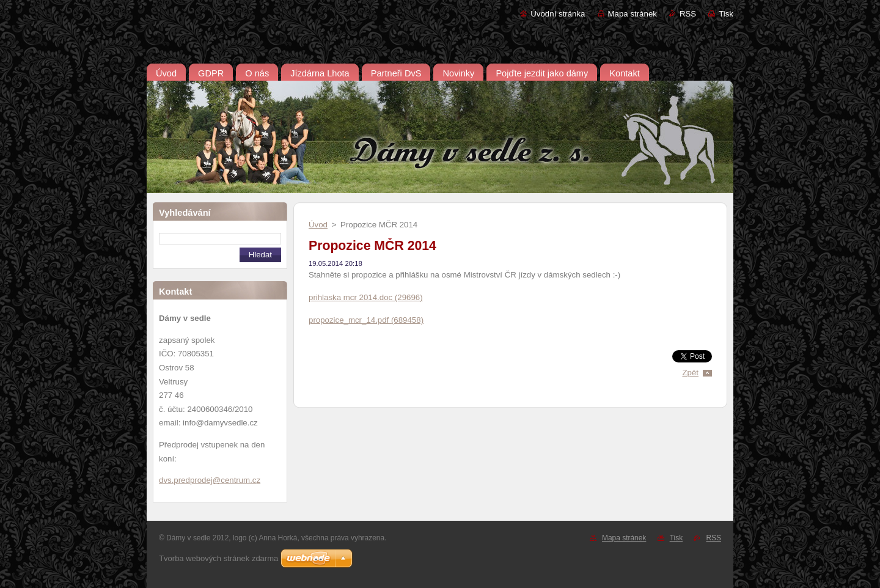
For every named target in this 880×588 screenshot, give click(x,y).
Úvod (318, 225)
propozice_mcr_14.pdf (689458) (366, 320)
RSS (688, 14)
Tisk (726, 14)
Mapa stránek (632, 14)
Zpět (690, 373)
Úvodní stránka (558, 14)
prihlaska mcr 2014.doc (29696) (366, 297)
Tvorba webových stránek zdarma (218, 558)
